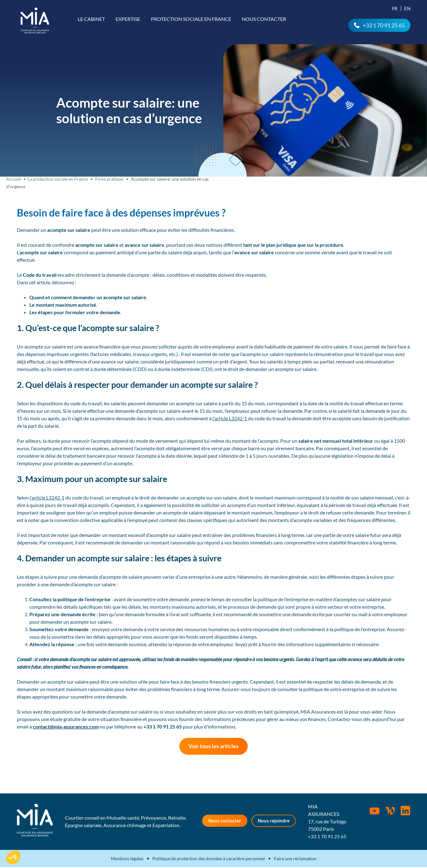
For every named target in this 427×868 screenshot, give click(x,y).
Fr (395, 8)
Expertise (128, 19)
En (407, 8)
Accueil (14, 179)
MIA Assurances (35, 20)
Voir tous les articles (214, 747)
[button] (13, 857)
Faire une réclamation (295, 859)
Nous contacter (264, 19)
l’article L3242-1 (230, 418)
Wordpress (390, 812)
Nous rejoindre (275, 822)
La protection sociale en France (58, 179)
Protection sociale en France (191, 19)
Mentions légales (127, 859)
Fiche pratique (109, 179)
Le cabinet (91, 19)
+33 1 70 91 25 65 (384, 25)
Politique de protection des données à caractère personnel (209, 859)
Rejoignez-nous (406, 812)
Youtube (375, 812)
